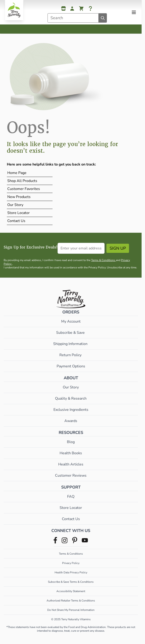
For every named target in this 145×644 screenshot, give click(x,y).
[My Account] (72, 8)
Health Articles (71, 464)
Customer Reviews (71, 476)
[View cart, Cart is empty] (81, 8)
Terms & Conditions (103, 260)
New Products (19, 197)
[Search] (103, 18)
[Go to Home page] (14, 10)
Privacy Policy (71, 563)
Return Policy (71, 355)
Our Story (15, 205)
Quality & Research (71, 398)
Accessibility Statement (71, 591)
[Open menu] (134, 12)
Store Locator (18, 213)
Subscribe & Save (71, 333)
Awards (71, 421)
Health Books (71, 453)
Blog (71, 442)
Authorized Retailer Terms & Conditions (71, 601)
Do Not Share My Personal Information (71, 610)
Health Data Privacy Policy (71, 572)
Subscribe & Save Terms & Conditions (71, 582)
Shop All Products (22, 181)
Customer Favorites (24, 189)
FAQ (71, 497)
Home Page (17, 173)
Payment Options (71, 366)
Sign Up (118, 248)
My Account (71, 321)
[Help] (90, 8)
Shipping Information (71, 344)
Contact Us (16, 221)
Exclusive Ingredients (71, 410)
